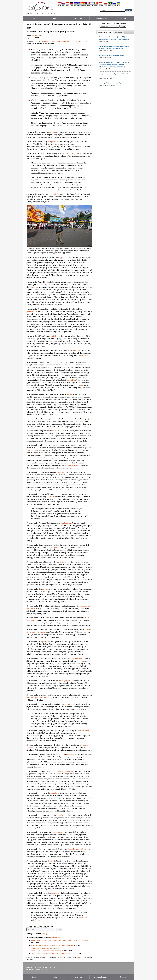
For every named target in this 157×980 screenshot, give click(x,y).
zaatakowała (56, 893)
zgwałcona (70, 754)
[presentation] (105, 32)
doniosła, (52, 497)
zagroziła (56, 547)
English (80, 5)
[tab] (105, 32)
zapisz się (60, 957)
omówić (32, 287)
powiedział (79, 385)
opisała (57, 144)
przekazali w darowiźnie (65, 771)
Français (88, 5)
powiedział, (49, 365)
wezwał (70, 153)
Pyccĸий (114, 5)
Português (110, 5)
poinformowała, (57, 832)
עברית (92, 5)
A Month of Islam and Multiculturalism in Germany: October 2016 (65, 41)
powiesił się (82, 356)
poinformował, (66, 523)
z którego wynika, (65, 681)
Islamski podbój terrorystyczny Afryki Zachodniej (114, 83)
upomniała (62, 472)
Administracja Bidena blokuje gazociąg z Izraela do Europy (52, 945)
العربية (60, 5)
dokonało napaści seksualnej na (38, 697)
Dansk (68, 5)
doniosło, (54, 793)
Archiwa (78, 18)
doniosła (63, 562)
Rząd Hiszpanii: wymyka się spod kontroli (112, 55)
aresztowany (77, 350)
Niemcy (44, 934)
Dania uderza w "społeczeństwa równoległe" (47, 951)
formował (68, 257)
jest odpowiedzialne (71, 465)
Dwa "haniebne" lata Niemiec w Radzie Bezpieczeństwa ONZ (53, 954)
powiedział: (72, 380)
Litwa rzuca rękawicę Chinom (41, 948)
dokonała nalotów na (84, 731)
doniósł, (54, 194)
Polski (105, 5)
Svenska (118, 5)
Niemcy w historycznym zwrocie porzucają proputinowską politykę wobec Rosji (59, 940)
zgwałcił (53, 142)
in (64, 257)
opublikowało (71, 704)
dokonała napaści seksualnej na (79, 849)
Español (84, 5)
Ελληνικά (76, 5)
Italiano (96, 5)
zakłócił (54, 431)
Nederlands (101, 5)
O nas (34, 18)
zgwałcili (52, 132)
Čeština (64, 5)
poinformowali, (32, 312)
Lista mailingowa (101, 18)
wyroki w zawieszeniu (76, 658)
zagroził (89, 419)
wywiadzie (45, 642)
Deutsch (72, 5)
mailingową (80, 957)
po (62, 257)
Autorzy (56, 18)
